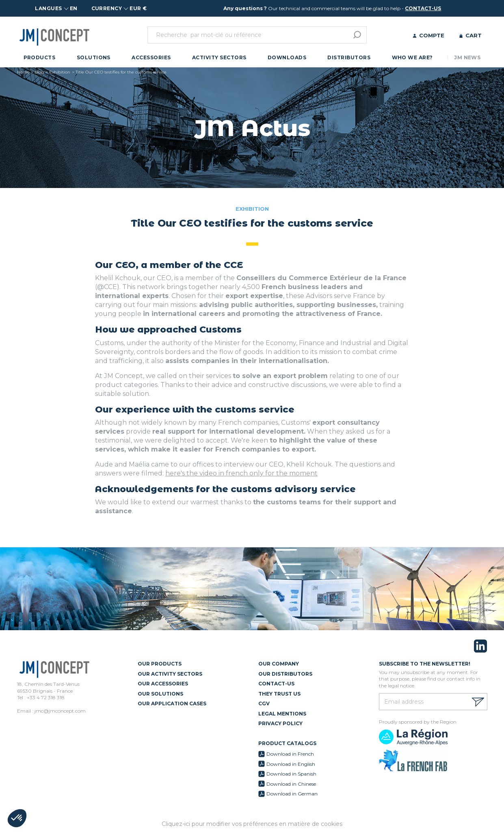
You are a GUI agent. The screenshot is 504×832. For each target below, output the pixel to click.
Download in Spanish (291, 774)
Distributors (349, 57)
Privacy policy (280, 723)
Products (40, 57)
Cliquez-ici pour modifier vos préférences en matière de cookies (252, 824)
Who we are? (412, 57)
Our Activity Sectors (170, 674)
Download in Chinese (291, 784)
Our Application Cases (172, 703)
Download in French (290, 754)
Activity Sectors (219, 57)
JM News (467, 57)
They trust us (279, 694)
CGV (264, 703)
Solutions (94, 57)
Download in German (292, 794)
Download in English (291, 764)
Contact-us (276, 684)
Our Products (160, 664)
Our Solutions (160, 694)
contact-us (423, 8)
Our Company (279, 664)
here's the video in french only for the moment (241, 473)
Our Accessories (163, 684)
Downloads (287, 57)
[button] (17, 818)
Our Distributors (285, 674)
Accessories (151, 57)
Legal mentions (282, 714)
